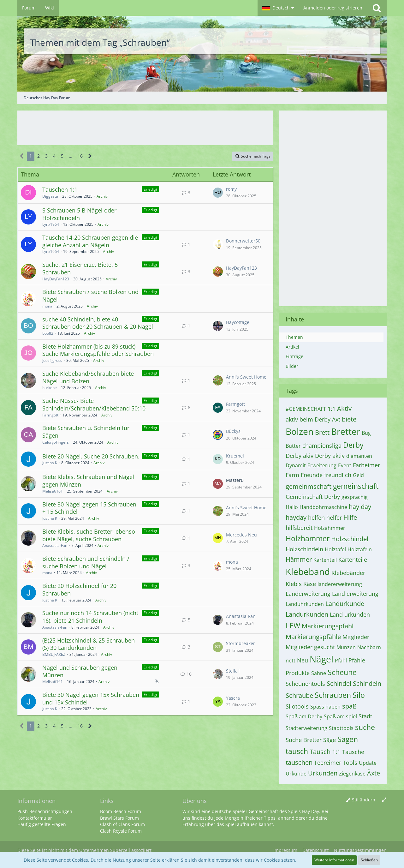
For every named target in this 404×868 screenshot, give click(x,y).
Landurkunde (345, 604)
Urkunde (296, 774)
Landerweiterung (308, 594)
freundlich (338, 475)
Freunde (312, 475)
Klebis (294, 584)
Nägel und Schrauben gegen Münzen (80, 671)
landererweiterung (340, 584)
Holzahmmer (330, 528)
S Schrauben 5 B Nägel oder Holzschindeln (79, 214)
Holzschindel (350, 539)
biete (349, 419)
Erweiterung (322, 465)
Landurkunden (307, 614)
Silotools (297, 706)
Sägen (348, 739)
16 (80, 156)
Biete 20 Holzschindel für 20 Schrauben (79, 590)
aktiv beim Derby (308, 419)
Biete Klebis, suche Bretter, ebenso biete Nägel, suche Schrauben (89, 535)
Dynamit (296, 465)
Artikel (292, 347)
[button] (278, 8)
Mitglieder (356, 637)
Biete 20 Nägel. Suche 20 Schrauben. (91, 456)
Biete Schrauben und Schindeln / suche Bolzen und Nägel (86, 562)
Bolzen (300, 431)
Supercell (120, 850)
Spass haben (325, 707)
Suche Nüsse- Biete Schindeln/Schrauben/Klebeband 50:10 (94, 404)
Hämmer (299, 559)
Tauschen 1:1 (60, 189)
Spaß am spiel (340, 716)
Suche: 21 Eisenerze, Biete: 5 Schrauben (80, 268)
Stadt (365, 716)
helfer (334, 518)
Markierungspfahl (328, 626)
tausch (297, 751)
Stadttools (341, 728)
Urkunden (323, 773)
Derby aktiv (330, 456)
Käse (310, 584)
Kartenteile (353, 560)
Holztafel (335, 549)
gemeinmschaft (309, 486)
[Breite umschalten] (384, 800)
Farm (292, 475)
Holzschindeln (304, 549)
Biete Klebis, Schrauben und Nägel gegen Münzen (88, 481)
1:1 (332, 409)
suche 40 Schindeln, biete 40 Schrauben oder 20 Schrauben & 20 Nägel (98, 323)
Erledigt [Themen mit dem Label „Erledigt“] (150, 189)
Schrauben (333, 695)
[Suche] (377, 8)
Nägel (321, 659)
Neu (303, 660)
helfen (316, 518)
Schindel (339, 683)
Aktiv (344, 408)
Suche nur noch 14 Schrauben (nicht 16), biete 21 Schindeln (90, 617)
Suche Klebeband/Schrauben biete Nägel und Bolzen (88, 377)
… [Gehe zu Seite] (71, 156)
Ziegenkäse (352, 774)
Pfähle (357, 660)
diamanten (359, 456)
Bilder (292, 366)
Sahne (319, 673)
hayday (296, 517)
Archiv (102, 196)
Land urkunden (350, 614)
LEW (293, 626)
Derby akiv (300, 456)
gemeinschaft (356, 486)
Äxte (374, 773)
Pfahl (341, 661)
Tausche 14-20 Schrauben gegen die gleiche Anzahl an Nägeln (90, 241)
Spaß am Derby (304, 716)
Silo (359, 695)
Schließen (369, 860)
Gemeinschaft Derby (313, 497)
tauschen (299, 762)
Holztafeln (360, 549)
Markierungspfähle (313, 637)
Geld (358, 475)
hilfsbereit (299, 528)
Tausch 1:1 (325, 752)
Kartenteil (325, 560)
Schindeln (367, 683)
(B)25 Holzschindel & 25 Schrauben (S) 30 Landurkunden (89, 644)
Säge (330, 740)
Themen (294, 337)
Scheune (342, 672)
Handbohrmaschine (323, 507)
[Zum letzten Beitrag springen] (218, 193)
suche (365, 727)
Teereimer (328, 763)
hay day (360, 507)
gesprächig (355, 497)
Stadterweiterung (306, 728)
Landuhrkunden (305, 604)
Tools (350, 763)
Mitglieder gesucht (310, 647)
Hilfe (350, 517)
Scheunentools (305, 684)
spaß (349, 706)
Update (368, 763)
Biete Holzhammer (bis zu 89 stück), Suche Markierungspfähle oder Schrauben (98, 350)
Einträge (294, 356)
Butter (293, 446)
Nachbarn (369, 647)
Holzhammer (308, 538)
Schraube (299, 695)
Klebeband (308, 572)
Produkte (298, 673)
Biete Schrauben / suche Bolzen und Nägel (90, 296)
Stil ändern (364, 800)
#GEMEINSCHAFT (306, 409)
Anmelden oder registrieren (333, 8)
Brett (322, 432)
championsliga (322, 446)
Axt (336, 419)
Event (345, 465)
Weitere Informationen (334, 860)
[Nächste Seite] (90, 156)
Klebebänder (348, 573)
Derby (353, 445)
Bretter (346, 431)
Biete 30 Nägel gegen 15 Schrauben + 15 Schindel (89, 508)
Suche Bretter (304, 740)
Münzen (346, 647)
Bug (366, 433)
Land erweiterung (355, 594)
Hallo (292, 507)
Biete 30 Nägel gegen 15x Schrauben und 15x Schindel (91, 698)
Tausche (353, 752)
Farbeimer (366, 465)
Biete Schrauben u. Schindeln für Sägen (86, 432)
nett (291, 661)
